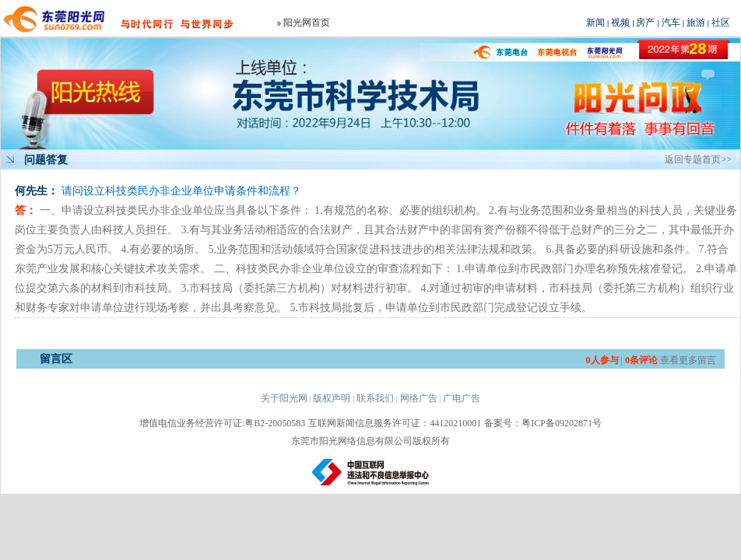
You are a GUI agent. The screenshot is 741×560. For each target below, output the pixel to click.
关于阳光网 (284, 398)
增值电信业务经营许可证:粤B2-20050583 (222, 423)
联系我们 (375, 398)
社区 (721, 23)
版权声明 (332, 398)
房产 (645, 23)
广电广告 (462, 398)
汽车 (671, 23)
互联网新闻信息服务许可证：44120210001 (395, 423)
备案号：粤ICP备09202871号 (543, 423)
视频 (620, 23)
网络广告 (419, 398)
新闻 (595, 23)
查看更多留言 (688, 360)
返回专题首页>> (698, 159)
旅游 (696, 23)
